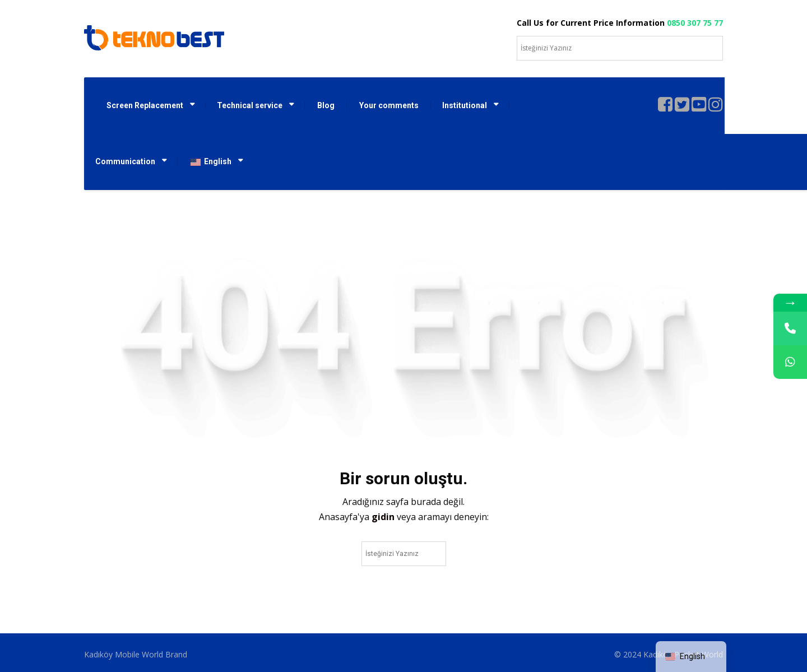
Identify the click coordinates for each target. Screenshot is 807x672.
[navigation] (691, 657)
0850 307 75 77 (695, 23)
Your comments (389, 105)
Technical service (250, 105)
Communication (125, 161)
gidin (384, 517)
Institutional (465, 105)
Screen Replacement (145, 105)
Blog (326, 105)
